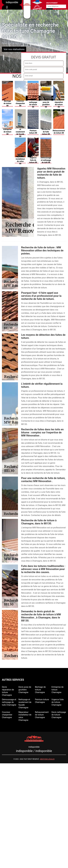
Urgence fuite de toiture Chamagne (58, 702)
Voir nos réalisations (14, 49)
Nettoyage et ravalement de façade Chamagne (25, 703)
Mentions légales (47, 759)
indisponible (12, 9)
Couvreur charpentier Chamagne (7, 715)
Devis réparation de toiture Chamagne (8, 691)
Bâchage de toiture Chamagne (40, 690)
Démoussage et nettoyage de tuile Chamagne (9, 702)
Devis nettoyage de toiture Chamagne (59, 715)
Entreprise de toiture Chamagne (57, 690)
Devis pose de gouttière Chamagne (25, 690)
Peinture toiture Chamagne (42, 701)
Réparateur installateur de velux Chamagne (25, 716)
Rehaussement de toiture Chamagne (42, 715)
